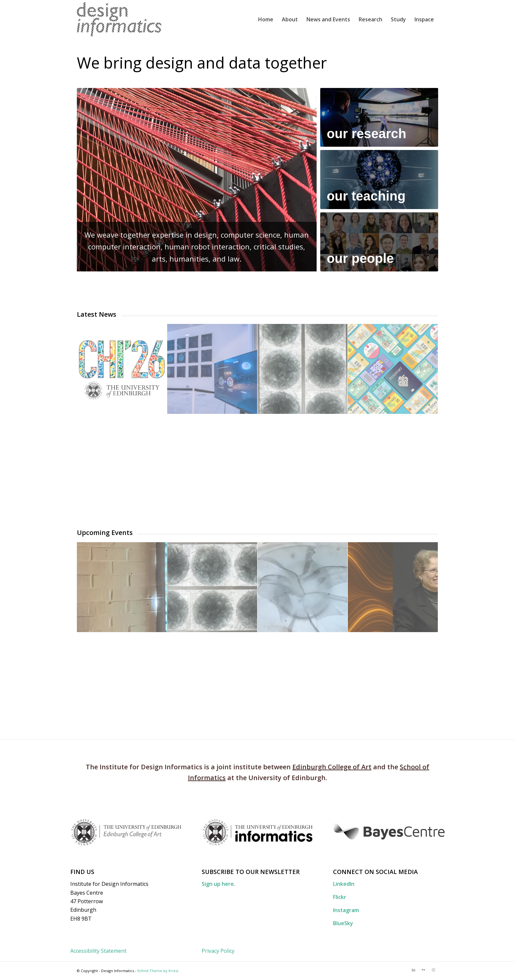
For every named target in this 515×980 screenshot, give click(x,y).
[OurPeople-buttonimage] (379, 242)
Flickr (340, 897)
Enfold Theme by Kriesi (158, 971)
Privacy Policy (218, 951)
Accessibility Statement (98, 951)
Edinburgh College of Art (332, 767)
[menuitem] (266, 19)
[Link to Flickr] (423, 970)
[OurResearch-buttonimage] (379, 117)
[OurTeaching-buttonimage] (379, 180)
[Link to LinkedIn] (414, 970)
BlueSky (343, 923)
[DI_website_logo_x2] (119, 19)
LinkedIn (344, 884)
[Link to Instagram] (433, 970)
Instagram (346, 910)
